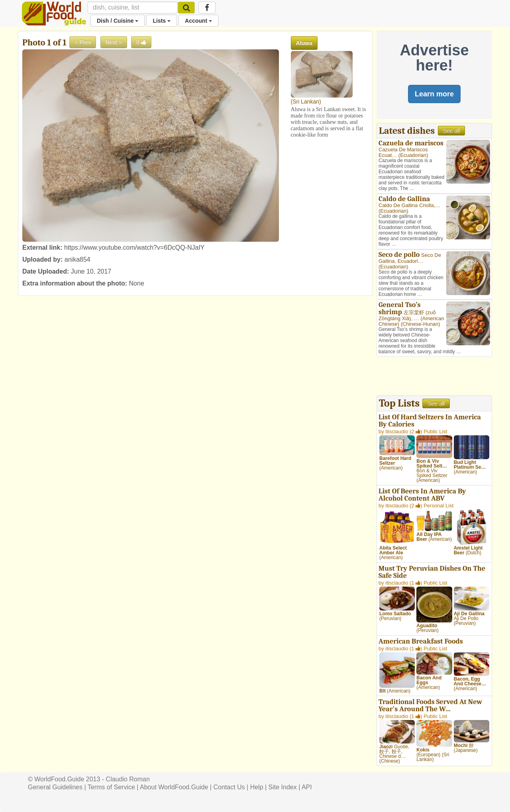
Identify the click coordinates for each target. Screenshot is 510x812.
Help (257, 787)
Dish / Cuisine (118, 21)
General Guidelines (55, 787)
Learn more (434, 94)
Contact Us (229, 787)
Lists (162, 21)
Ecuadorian (413, 155)
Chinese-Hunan (420, 324)
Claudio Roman (128, 779)
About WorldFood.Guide (174, 787)
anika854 (77, 259)
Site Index (283, 787)
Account (198, 21)
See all (452, 131)
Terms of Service (111, 787)
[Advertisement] (434, 377)
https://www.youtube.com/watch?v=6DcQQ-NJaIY (134, 248)
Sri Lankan (306, 102)
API (307, 787)
